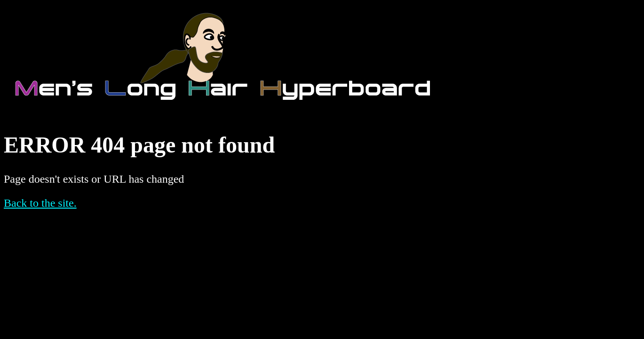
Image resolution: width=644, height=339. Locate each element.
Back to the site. (40, 203)
